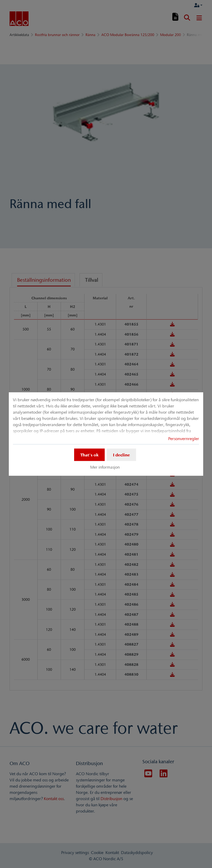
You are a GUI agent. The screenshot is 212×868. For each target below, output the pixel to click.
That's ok (89, 455)
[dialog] (106, 434)
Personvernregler (184, 438)
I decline (121, 455)
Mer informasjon (105, 467)
